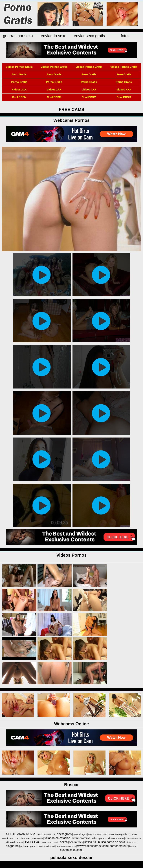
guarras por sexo (18, 36)
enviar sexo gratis (89, 36)
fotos (125, 36)
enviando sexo (54, 36)
